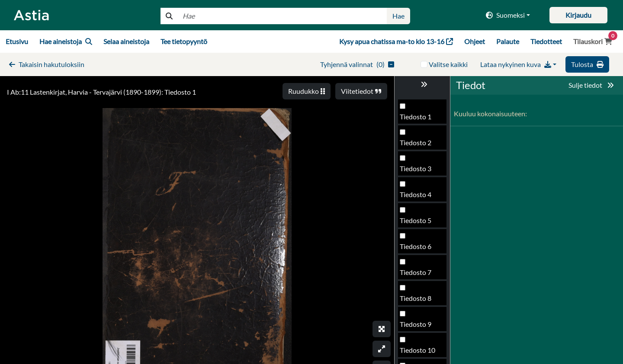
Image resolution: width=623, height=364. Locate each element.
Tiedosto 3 (416, 168)
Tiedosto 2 (416, 142)
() (357, 64)
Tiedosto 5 (416, 220)
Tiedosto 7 (416, 272)
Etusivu (17, 41)
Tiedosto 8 (416, 298)
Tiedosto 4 (416, 194)
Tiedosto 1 (416, 117)
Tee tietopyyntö (184, 41)
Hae (398, 16)
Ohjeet (475, 41)
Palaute (508, 41)
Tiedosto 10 (417, 350)
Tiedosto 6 (416, 246)
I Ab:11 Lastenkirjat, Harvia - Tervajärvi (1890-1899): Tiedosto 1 (101, 92)
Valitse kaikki (448, 64)
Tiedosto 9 (416, 324)
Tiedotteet (546, 41)
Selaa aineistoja (126, 41)
